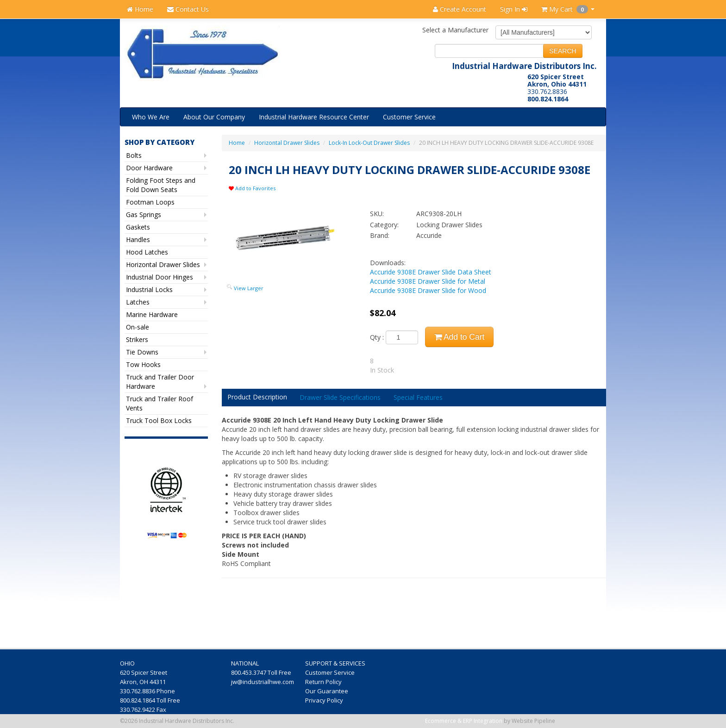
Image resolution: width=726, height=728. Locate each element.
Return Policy (324, 682)
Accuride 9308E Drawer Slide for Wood (428, 290)
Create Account (460, 9)
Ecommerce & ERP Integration (464, 721)
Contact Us (188, 9)
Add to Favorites (252, 188)
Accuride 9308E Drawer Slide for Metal (428, 281)
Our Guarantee (327, 691)
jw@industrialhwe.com (263, 682)
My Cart (568, 9)
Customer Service (409, 117)
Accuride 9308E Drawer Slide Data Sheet (431, 272)
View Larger (249, 288)
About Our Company (214, 117)
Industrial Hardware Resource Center (314, 117)
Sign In (514, 9)
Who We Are (151, 117)
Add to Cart (459, 337)
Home (140, 9)
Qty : (394, 337)
